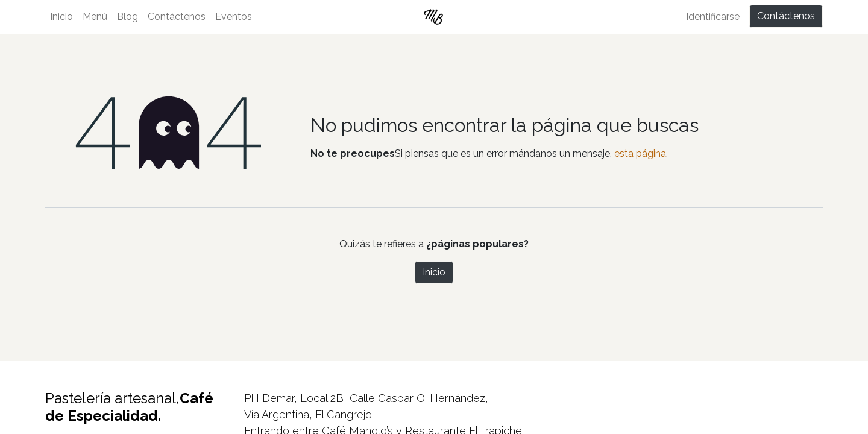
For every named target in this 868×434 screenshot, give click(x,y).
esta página (640, 153)
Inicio (434, 272)
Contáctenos (786, 16)
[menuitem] (61, 17)
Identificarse (713, 17)
